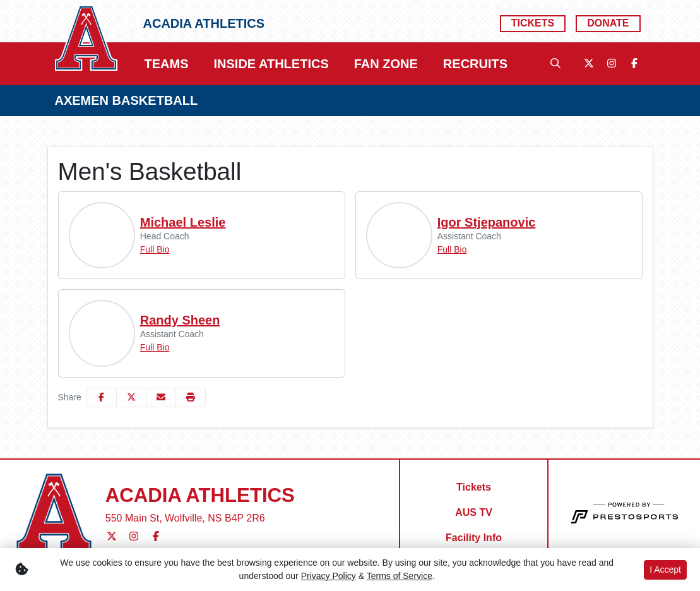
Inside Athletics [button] (271, 64)
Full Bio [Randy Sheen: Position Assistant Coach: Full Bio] (155, 347)
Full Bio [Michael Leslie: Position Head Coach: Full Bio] (155, 249)
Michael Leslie (183, 222)
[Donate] (608, 24)
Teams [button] (167, 64)
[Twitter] (589, 64)
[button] (167, 64)
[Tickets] (533, 24)
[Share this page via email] (161, 397)
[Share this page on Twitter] (131, 397)
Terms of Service (400, 576)
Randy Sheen (180, 320)
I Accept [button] (665, 570)
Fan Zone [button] (386, 64)
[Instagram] (612, 64)
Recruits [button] (475, 64)
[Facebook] (634, 64)
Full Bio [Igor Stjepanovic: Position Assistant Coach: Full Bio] (452, 249)
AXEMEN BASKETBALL (127, 100)
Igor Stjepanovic (487, 222)
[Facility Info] (474, 538)
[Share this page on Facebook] (102, 397)
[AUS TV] (474, 513)
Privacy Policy (329, 576)
